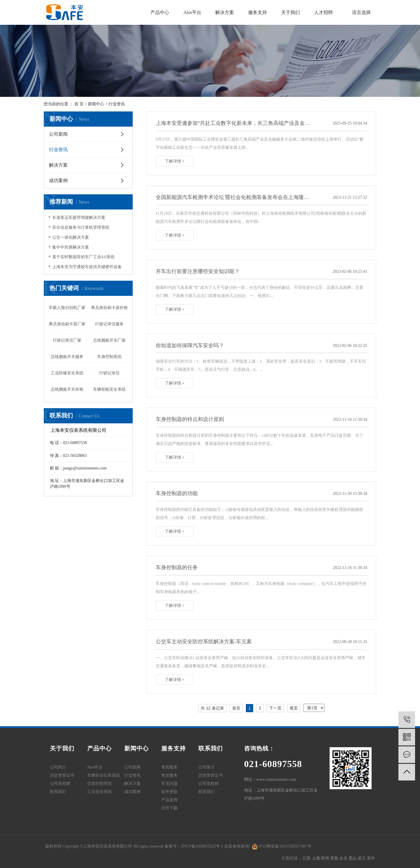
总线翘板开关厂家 (109, 340)
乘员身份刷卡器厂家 (67, 324)
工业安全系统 (99, 792)
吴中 (371, 858)
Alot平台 (192, 12)
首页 (236, 708)
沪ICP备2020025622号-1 (202, 846)
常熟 (335, 858)
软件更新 (169, 792)
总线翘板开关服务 (67, 357)
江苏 (307, 858)
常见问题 (169, 784)
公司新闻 (58, 134)
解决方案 (225, 12)
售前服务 (169, 767)
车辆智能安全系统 (109, 389)
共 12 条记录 (212, 708)
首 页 (79, 104)
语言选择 (361, 12)
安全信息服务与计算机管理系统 (81, 227)
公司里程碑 (60, 784)
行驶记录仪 (109, 373)
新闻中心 (96, 104)
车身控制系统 (109, 357)
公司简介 (58, 767)
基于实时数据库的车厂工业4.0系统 (83, 257)
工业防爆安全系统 (67, 373)
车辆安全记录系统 (104, 775)
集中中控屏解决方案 (71, 247)
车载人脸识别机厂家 (67, 308)
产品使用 (169, 800)
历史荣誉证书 (62, 775)
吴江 (362, 858)
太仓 (344, 858)
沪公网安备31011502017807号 (282, 846)
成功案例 (58, 180)
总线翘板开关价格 (67, 389)
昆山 (353, 858)
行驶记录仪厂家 (67, 340)
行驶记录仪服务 (109, 324)
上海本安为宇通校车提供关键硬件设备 (87, 267)
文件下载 (169, 808)
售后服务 (169, 775)
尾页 (294, 708)
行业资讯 (117, 104)
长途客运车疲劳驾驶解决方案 (79, 218)
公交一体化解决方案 (71, 237)
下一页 (275, 708)
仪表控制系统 (99, 784)
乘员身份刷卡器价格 (109, 308)
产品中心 (160, 12)
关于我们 (290, 12)
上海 (316, 858)
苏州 (325, 858)
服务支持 (258, 12)
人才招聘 (323, 12)
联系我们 (58, 792)
